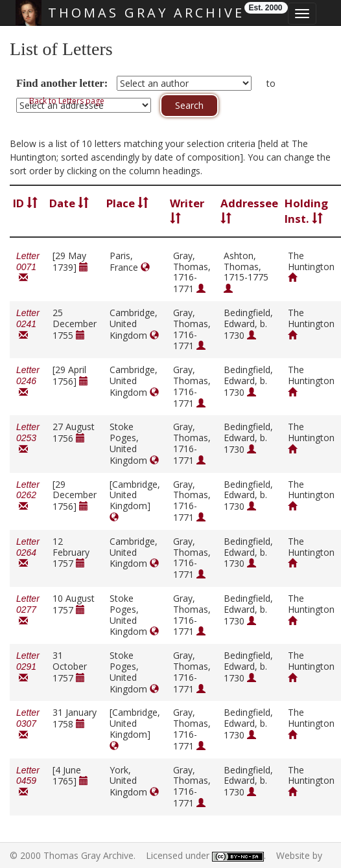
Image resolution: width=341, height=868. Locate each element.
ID (25, 203)
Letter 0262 (28, 496)
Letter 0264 (28, 553)
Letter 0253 (28, 438)
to (271, 83)
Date (69, 203)
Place (127, 203)
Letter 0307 (28, 724)
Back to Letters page (67, 101)
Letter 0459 (28, 782)
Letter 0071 (28, 267)
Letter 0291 (28, 667)
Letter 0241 (28, 324)
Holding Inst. (306, 211)
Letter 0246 (28, 381)
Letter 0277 (28, 610)
